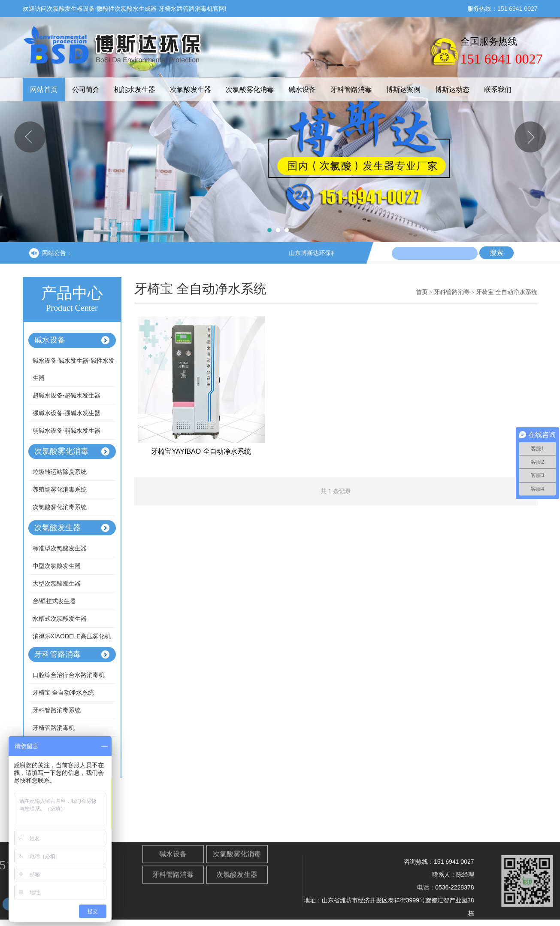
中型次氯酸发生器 (57, 566)
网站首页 (44, 90)
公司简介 (86, 90)
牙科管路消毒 (351, 90)
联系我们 (498, 90)
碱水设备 (302, 90)
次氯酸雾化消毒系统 (60, 507)
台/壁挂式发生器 (54, 601)
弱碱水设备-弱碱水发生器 (67, 431)
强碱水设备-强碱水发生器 (67, 413)
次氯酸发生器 (191, 90)
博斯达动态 (452, 90)
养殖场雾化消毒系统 (60, 489)
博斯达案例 (403, 90)
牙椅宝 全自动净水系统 (64, 692)
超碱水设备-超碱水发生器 (67, 395)
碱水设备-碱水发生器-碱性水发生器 (74, 369)
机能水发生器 (135, 90)
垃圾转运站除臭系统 (60, 472)
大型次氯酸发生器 (57, 583)
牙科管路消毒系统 (57, 710)
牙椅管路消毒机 (54, 728)
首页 (422, 292)
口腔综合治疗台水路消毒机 (69, 675)
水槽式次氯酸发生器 (60, 619)
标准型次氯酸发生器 (60, 548)
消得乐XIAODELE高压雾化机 (72, 636)
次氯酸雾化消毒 (250, 90)
